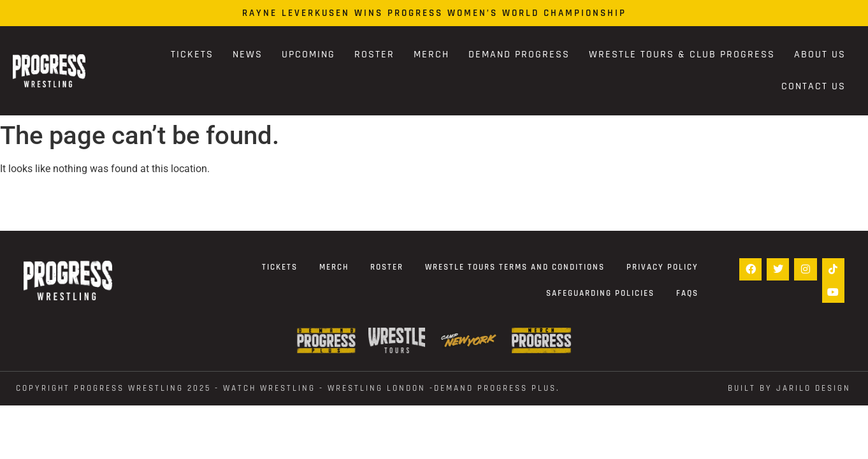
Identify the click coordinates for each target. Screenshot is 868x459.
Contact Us (814, 86)
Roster (374, 55)
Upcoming (308, 55)
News (248, 55)
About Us (820, 55)
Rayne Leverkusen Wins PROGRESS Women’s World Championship (434, 13)
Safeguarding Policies (600, 293)
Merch (431, 55)
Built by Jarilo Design (789, 388)
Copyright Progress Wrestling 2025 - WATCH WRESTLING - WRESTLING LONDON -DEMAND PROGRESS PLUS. (288, 388)
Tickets (192, 55)
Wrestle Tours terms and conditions (515, 267)
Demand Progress (519, 55)
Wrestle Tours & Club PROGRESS (682, 55)
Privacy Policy (662, 267)
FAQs (687, 293)
